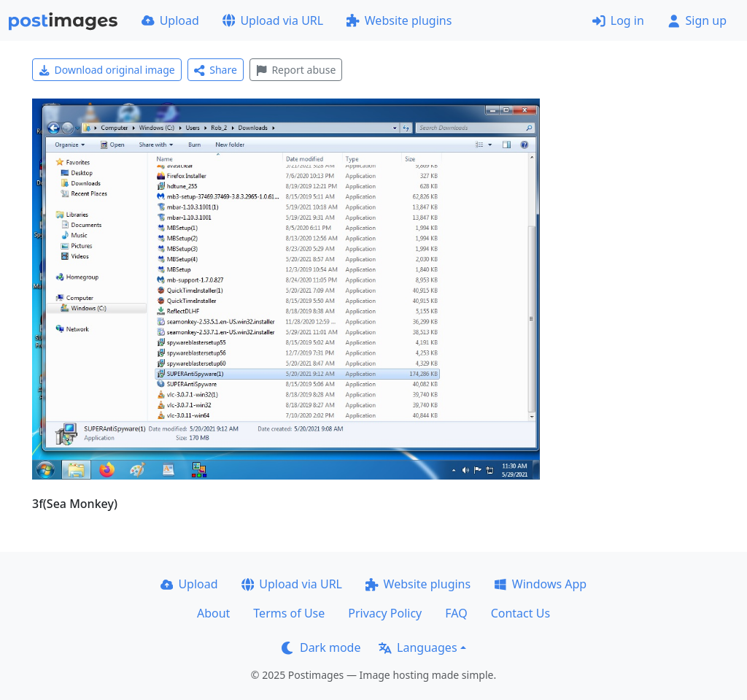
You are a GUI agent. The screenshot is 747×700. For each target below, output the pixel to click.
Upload (170, 20)
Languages (418, 647)
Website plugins (399, 20)
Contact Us (520, 613)
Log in (618, 20)
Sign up (697, 20)
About (213, 613)
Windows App (540, 584)
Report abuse (296, 70)
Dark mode (321, 647)
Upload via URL (273, 20)
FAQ (456, 613)
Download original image (107, 70)
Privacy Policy (385, 613)
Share (216, 70)
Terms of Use (289, 613)
